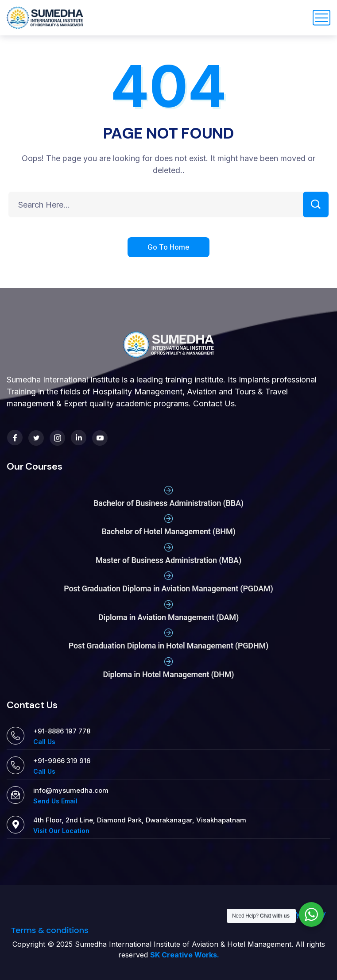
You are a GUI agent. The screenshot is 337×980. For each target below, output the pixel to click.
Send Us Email (55, 801)
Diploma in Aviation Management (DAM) (168, 617)
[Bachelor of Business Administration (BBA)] (169, 490)
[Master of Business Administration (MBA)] (169, 548)
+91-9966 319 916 (62, 761)
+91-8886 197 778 (62, 731)
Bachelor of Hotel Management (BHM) (168, 531)
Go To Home (168, 248)
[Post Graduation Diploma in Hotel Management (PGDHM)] (169, 633)
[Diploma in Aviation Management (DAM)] (169, 605)
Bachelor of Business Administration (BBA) (168, 503)
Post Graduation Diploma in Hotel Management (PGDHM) (168, 646)
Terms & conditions (50, 930)
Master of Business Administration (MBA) (168, 560)
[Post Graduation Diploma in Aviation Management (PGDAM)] (169, 576)
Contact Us (214, 403)
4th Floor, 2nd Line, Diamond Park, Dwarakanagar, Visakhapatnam (140, 820)
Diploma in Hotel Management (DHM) (169, 674)
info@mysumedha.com (71, 790)
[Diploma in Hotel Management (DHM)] (169, 662)
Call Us (44, 742)
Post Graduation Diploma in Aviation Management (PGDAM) (168, 588)
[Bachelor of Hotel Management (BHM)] (169, 519)
